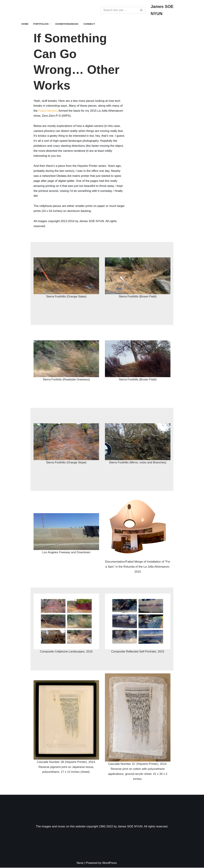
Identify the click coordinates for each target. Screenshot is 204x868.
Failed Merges (48, 111)
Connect (89, 24)
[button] (50, 24)
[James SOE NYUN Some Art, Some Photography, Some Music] (167, 10)
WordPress (109, 863)
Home (25, 24)
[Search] (119, 10)
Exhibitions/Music (67, 24)
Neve (80, 863)
